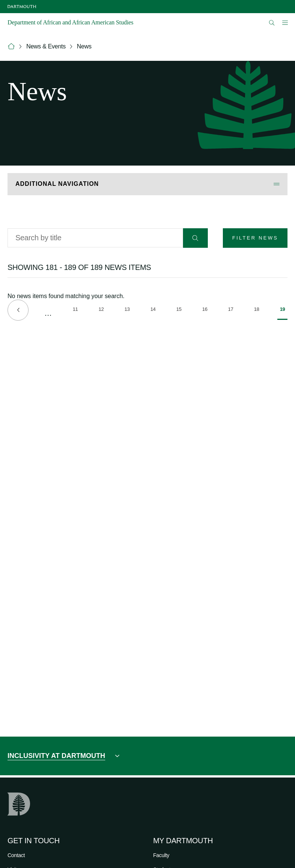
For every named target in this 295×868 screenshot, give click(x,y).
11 (76, 310)
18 (258, 310)
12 (102, 310)
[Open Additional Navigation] (147, 184)
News (84, 46)
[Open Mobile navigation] (285, 23)
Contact (16, 855)
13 (128, 310)
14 (154, 310)
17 (232, 310)
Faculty (161, 855)
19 (284, 313)
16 (206, 310)
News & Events (46, 46)
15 (180, 310)
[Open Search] (272, 23)
